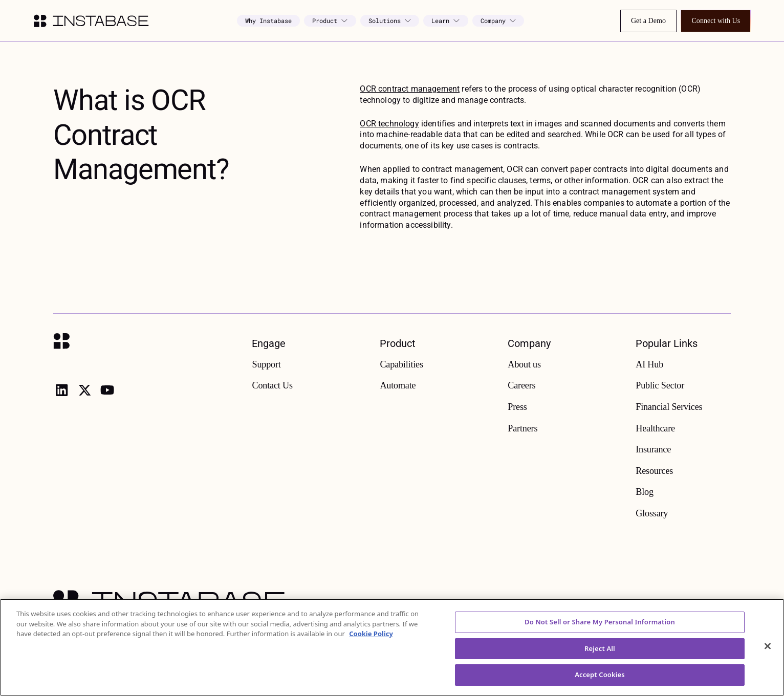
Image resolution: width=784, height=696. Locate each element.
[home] (91, 21)
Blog (645, 492)
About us (524, 364)
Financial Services (669, 407)
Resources (654, 471)
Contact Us (272, 385)
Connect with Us (716, 20)
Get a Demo (648, 20)
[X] (84, 390)
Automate (398, 385)
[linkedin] (61, 390)
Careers (521, 385)
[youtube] (107, 390)
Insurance (653, 449)
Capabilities (401, 364)
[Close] (768, 663)
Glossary (652, 513)
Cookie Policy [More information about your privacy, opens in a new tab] (371, 650)
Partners (522, 428)
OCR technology (389, 124)
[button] (330, 21)
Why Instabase (268, 20)
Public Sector (660, 385)
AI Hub (649, 364)
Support (266, 364)
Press (517, 407)
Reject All (600, 665)
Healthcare (655, 428)
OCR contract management (410, 89)
